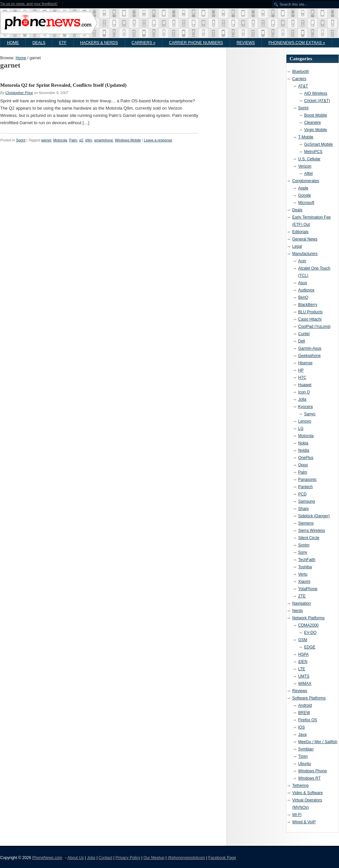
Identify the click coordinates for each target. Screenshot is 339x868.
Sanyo (310, 414)
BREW (304, 713)
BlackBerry (308, 305)
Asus (303, 283)
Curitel (304, 334)
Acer (302, 261)
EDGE (310, 647)
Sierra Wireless (312, 531)
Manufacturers (305, 254)
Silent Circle (309, 538)
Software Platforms (309, 698)
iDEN (303, 662)
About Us (76, 858)
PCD (302, 494)
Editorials (300, 232)
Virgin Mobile (316, 130)
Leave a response (158, 140)
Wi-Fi (297, 815)
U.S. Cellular (309, 159)
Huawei (305, 385)
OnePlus (306, 458)
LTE (302, 669)
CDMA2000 (309, 625)
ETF (63, 43)
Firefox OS (308, 720)
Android (305, 705)
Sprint (21, 140)
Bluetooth (301, 72)
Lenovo (305, 421)
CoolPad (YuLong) (315, 327)
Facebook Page (222, 858)
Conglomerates (306, 181)
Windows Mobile (128, 140)
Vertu (303, 574)
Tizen (303, 756)
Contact (105, 858)
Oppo (303, 465)
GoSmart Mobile (319, 144)
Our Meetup (154, 858)
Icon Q (304, 392)
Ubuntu (305, 764)
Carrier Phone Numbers (196, 43)
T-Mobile (306, 137)
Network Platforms (309, 618)
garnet (46, 140)
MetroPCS (313, 152)
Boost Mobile (316, 115)
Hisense (305, 363)
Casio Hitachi (310, 319)
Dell (302, 341)
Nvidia (304, 450)
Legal (297, 246)
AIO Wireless (316, 93)
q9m (88, 140)
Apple (303, 188)
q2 (81, 140)
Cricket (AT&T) (317, 101)
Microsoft (306, 203)
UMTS (304, 676)
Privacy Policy (128, 858)
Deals (39, 43)
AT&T (303, 86)
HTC (302, 378)
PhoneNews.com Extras (297, 43)
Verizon (305, 166)
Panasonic (308, 480)
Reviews (246, 43)
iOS (302, 727)
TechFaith (307, 560)
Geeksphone (310, 356)
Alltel (309, 174)
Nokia (303, 443)
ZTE (302, 596)
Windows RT (310, 778)
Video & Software (308, 793)
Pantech (306, 487)
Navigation (302, 603)
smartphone (103, 140)
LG (301, 429)
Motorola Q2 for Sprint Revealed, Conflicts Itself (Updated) (64, 85)
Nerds (298, 611)
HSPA (304, 654)
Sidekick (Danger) (314, 516)
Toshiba (305, 567)
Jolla (302, 399)
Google (305, 195)
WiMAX (305, 684)
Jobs (91, 858)
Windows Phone (313, 771)
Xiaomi (304, 582)
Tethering (300, 786)
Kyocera (306, 407)
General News (305, 239)
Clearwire (313, 123)
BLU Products (311, 312)
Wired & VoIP (304, 822)
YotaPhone (308, 589)
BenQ (303, 297)
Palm (73, 140)
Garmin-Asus (310, 348)
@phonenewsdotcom (186, 858)
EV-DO (310, 633)
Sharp (304, 509)
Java (302, 735)
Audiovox (306, 290)
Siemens (306, 523)
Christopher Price (19, 93)
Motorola (60, 140)
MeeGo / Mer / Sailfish (318, 742)
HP (301, 370)
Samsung (307, 501)
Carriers (144, 43)
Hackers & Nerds (99, 43)
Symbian (306, 749)
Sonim (304, 545)
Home (13, 43)
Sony (303, 552)
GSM (303, 640)
